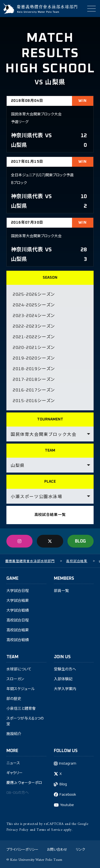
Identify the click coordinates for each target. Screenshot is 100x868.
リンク (80, 849)
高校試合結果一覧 (50, 515)
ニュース (13, 763)
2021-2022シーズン (34, 337)
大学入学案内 (65, 689)
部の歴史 (14, 699)
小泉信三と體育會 (21, 709)
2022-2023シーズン (34, 326)
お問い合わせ (57, 849)
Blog (63, 784)
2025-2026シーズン (34, 294)
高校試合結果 (18, 630)
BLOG (80, 541)
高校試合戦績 (18, 640)
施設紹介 (14, 734)
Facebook (68, 795)
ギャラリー (15, 773)
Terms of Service (49, 830)
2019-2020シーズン (34, 358)
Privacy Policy (17, 830)
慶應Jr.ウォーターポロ (24, 783)
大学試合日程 (18, 591)
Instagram (68, 763)
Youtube (67, 805)
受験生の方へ (65, 669)
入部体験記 (63, 679)
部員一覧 (61, 591)
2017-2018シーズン (34, 379)
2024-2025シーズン (34, 305)
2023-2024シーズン (34, 316)
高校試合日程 (18, 620)
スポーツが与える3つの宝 (25, 721)
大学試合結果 (18, 601)
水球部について (19, 669)
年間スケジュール (21, 689)
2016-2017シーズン (34, 390)
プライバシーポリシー (22, 849)
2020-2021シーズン (34, 348)
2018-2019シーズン (34, 369)
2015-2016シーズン (34, 401)
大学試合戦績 (18, 611)
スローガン (15, 679)
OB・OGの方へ (18, 793)
